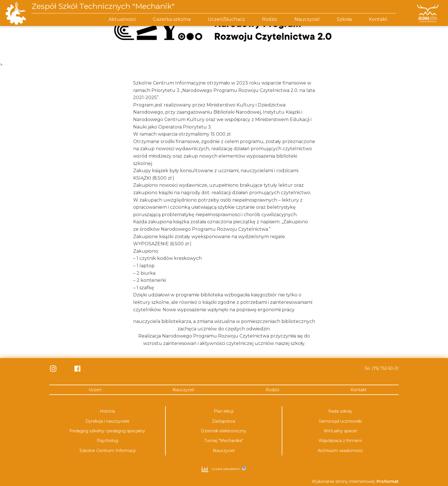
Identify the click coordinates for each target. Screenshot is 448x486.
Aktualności (122, 19)
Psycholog (107, 441)
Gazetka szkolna (172, 19)
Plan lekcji (224, 411)
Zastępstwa (224, 421)
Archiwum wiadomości (340, 450)
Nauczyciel (307, 19)
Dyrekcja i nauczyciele (107, 421)
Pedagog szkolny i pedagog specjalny (107, 431)
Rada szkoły (340, 411)
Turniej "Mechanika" (224, 441)
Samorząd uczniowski (340, 421)
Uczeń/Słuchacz (226, 19)
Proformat (388, 481)
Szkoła (344, 19)
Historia (107, 411)
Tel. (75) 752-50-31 (381, 368)
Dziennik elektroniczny (224, 431)
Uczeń (95, 389)
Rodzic (270, 19)
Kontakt (378, 19)
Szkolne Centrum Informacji (107, 450)
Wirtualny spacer (340, 431)
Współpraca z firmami (340, 441)
